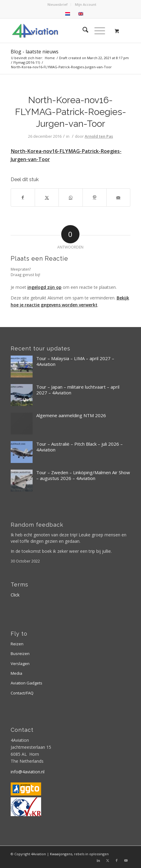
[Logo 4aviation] (59, 31)
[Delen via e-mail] (118, 198)
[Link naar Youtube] (126, 860)
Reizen (17, 644)
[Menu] (97, 31)
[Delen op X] (47, 198)
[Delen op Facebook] (23, 198)
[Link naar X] (108, 860)
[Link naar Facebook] (117, 860)
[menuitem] (58, 5)
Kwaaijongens (61, 854)
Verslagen (20, 664)
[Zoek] (82, 31)
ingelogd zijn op (44, 287)
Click (15, 595)
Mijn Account (86, 4)
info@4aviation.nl (28, 772)
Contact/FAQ (22, 693)
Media (16, 673)
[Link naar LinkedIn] (98, 860)
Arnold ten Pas (99, 136)
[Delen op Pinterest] (95, 198)
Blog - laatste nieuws (35, 52)
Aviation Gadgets (26, 683)
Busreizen (20, 654)
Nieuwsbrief (58, 4)
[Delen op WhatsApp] (70, 198)
